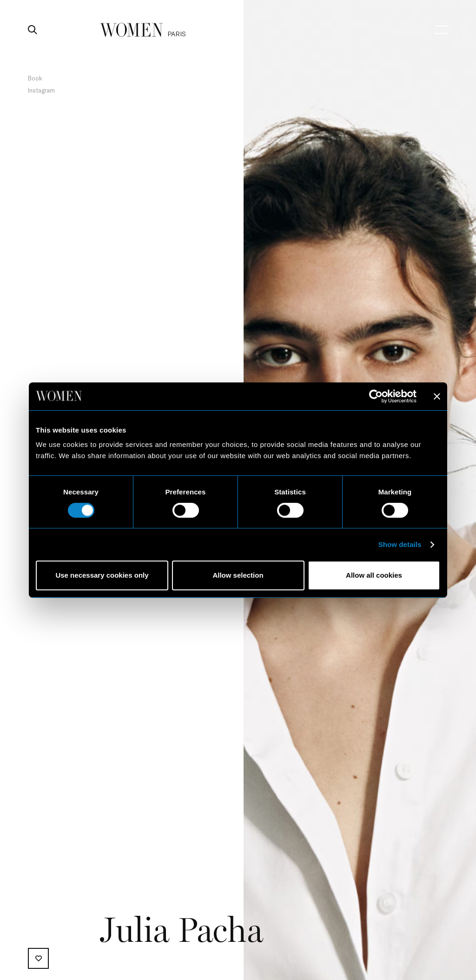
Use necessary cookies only (102, 575)
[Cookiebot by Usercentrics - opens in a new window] (376, 396)
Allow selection (238, 575)
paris (177, 34)
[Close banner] (437, 396)
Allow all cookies (374, 575)
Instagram (41, 90)
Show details (400, 544)
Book (35, 78)
